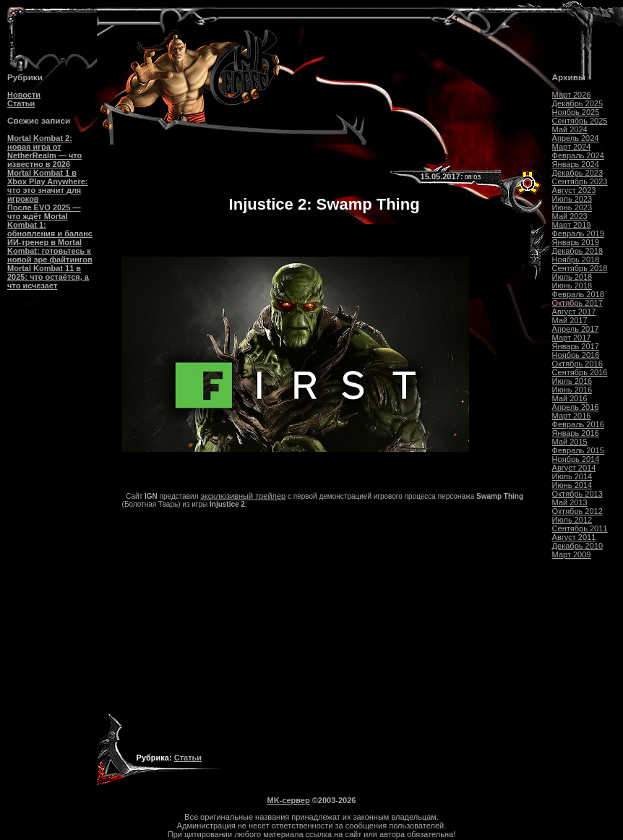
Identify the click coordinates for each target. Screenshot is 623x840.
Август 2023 (574, 190)
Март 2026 (572, 95)
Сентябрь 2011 (580, 528)
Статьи (21, 103)
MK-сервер (289, 800)
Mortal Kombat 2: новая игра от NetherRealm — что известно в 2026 (44, 151)
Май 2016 (570, 398)
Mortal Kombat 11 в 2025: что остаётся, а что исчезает (48, 277)
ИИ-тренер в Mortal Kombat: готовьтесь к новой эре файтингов (50, 251)
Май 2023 (570, 216)
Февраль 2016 (578, 424)
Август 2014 (574, 468)
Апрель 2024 (576, 138)
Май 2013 (570, 502)
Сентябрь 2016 (580, 372)
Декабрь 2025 (577, 103)
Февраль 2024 (578, 155)
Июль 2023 (572, 199)
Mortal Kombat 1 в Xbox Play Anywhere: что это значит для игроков (47, 186)
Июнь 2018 (572, 286)
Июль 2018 (572, 277)
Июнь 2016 (572, 390)
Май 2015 (570, 442)
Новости (24, 95)
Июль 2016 (572, 381)
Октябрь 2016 (577, 364)
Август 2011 (574, 537)
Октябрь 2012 (577, 511)
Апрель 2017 (576, 329)
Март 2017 (572, 338)
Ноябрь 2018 (576, 260)
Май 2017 (570, 320)
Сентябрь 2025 (580, 121)
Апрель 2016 (576, 407)
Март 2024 (572, 147)
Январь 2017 (576, 346)
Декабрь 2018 (577, 251)
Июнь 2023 (572, 207)
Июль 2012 (572, 520)
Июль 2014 (572, 476)
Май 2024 (570, 129)
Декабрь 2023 (577, 173)
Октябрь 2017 (577, 303)
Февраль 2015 (578, 450)
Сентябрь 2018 (580, 268)
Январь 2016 (576, 433)
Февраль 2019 (578, 233)
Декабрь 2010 (577, 546)
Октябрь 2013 (577, 494)
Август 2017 (574, 312)
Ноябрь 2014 (576, 459)
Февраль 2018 (578, 294)
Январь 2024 (576, 164)
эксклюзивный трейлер (243, 496)
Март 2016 (572, 416)
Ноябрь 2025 (576, 112)
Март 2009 (572, 554)
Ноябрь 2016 (576, 355)
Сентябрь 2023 (580, 181)
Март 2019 (572, 225)
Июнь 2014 (572, 485)
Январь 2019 (576, 242)
